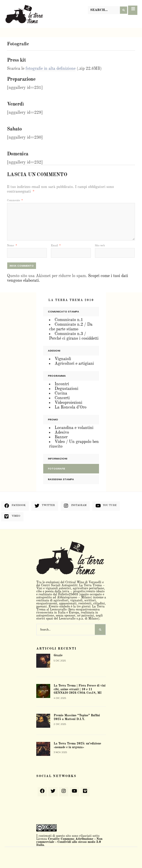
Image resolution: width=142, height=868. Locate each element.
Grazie (58, 655)
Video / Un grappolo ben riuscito (74, 444)
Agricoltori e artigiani (74, 364)
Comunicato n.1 (69, 320)
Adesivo (62, 432)
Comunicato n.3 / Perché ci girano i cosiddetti (74, 336)
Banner (61, 437)
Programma (57, 376)
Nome (12, 246)
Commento (15, 201)
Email (56, 246)
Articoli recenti (56, 649)
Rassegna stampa (61, 479)
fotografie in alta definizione (51, 69)
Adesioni (54, 351)
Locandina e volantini (74, 428)
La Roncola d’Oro (71, 407)
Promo (53, 419)
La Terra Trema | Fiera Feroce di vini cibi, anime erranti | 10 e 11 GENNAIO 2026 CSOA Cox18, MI (80, 689)
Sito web (100, 246)
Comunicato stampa (63, 312)
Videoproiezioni (68, 403)
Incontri (62, 384)
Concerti (62, 398)
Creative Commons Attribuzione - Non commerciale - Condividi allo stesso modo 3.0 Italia (69, 842)
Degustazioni (66, 389)
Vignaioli (63, 359)
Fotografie (56, 469)
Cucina (61, 393)
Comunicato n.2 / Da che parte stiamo (71, 327)
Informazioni (58, 459)
